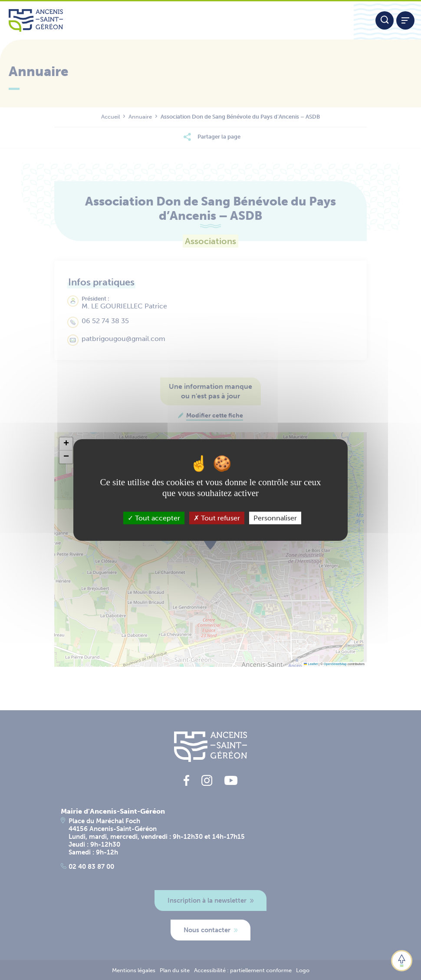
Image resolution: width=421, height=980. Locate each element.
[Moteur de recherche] (385, 20)
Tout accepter (154, 518)
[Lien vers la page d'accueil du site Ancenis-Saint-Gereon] (177, 20)
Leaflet (311, 664)
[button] (66, 444)
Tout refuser (217, 518)
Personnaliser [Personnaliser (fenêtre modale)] (275, 518)
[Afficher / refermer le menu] (405, 20)
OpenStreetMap (335, 664)
